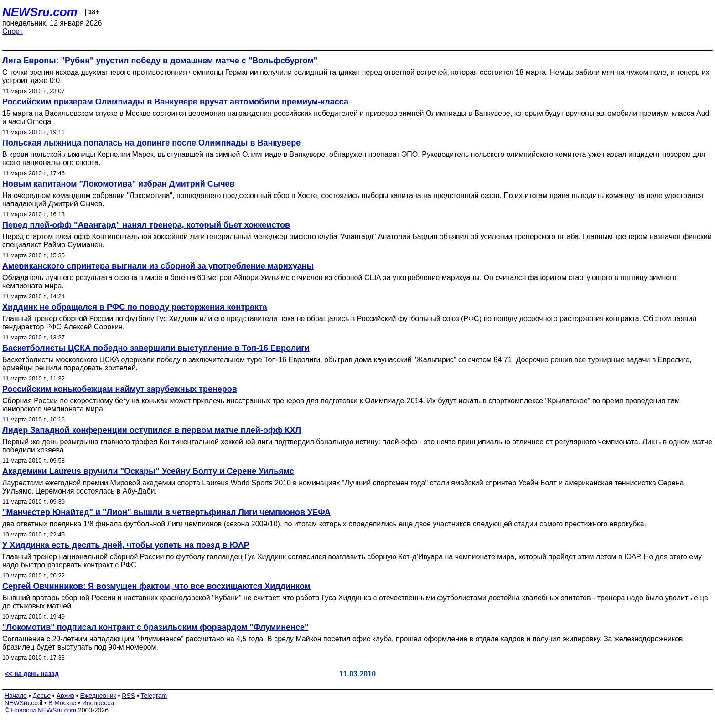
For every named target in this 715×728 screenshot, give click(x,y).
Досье (41, 696)
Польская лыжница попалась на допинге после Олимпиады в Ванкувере (151, 143)
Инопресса (98, 703)
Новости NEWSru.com (44, 710)
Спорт (13, 31)
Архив (65, 696)
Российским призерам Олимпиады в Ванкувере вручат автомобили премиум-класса (175, 102)
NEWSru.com (40, 12)
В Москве (62, 703)
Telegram (154, 696)
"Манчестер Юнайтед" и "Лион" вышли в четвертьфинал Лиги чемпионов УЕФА (166, 512)
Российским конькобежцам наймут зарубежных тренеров (120, 389)
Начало (16, 696)
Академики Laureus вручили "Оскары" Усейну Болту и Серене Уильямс (148, 471)
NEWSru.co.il (23, 703)
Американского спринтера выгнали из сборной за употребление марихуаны (158, 266)
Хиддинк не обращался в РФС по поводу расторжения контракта (135, 307)
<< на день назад (32, 674)
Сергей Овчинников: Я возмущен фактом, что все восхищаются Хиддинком (156, 586)
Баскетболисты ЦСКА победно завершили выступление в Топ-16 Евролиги (156, 348)
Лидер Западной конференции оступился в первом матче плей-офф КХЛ (152, 430)
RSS (128, 696)
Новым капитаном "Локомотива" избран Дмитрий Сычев (119, 184)
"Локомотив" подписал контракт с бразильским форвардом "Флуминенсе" (155, 627)
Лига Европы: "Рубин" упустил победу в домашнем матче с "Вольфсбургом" (160, 61)
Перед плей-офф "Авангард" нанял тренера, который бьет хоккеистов (146, 225)
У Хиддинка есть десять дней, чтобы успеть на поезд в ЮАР (126, 545)
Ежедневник (98, 696)
